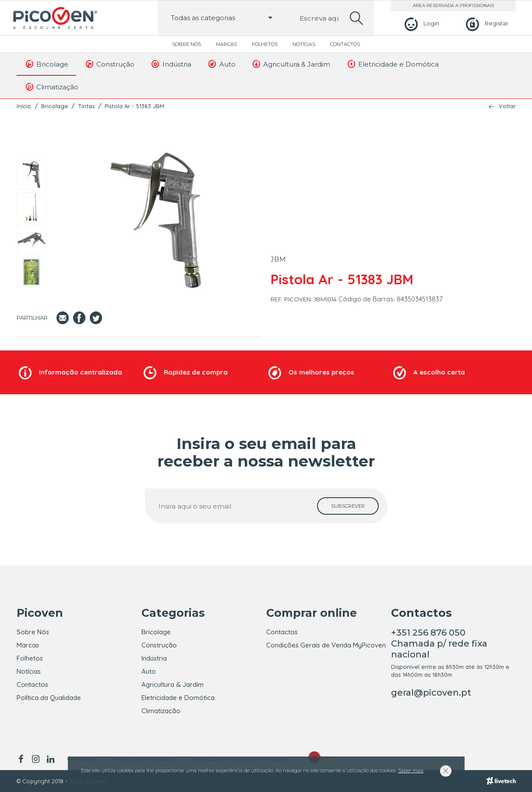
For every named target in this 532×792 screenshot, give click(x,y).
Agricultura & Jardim (291, 64)
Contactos (345, 44)
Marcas (226, 44)
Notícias (304, 44)
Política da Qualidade (49, 698)
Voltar (507, 106)
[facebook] (23, 759)
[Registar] (486, 23)
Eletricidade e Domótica (392, 64)
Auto (221, 64)
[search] (356, 18)
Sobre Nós (187, 44)
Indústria (171, 64)
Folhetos (265, 44)
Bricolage (47, 64)
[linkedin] (51, 759)
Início (24, 106)
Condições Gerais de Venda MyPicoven (326, 645)
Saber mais (411, 771)
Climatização (52, 87)
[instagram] (36, 759)
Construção (109, 64)
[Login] (421, 23)
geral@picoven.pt (431, 693)
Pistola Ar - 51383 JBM (134, 106)
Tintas (86, 106)
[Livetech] (501, 781)
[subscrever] (348, 506)
